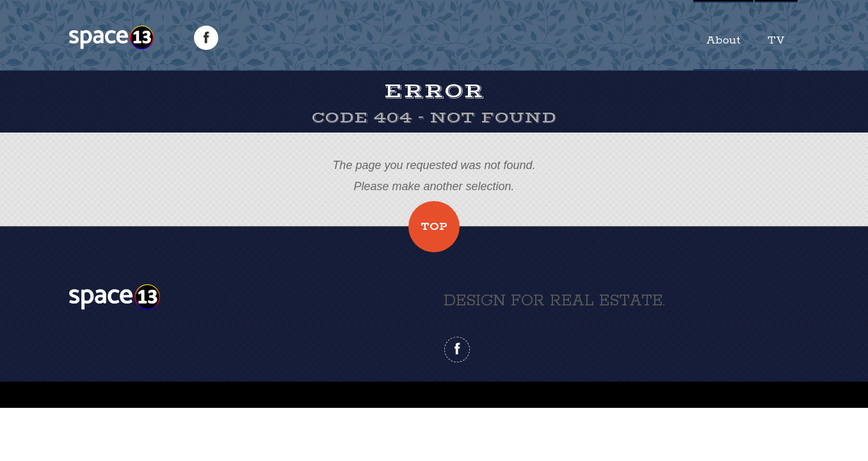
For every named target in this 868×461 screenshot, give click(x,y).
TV (776, 40)
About (723, 40)
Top (434, 227)
